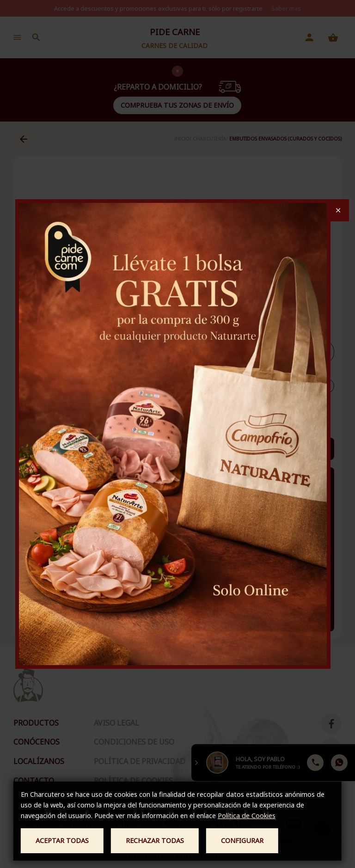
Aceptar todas (62, 840)
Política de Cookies (247, 816)
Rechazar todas (155, 840)
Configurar (242, 840)
